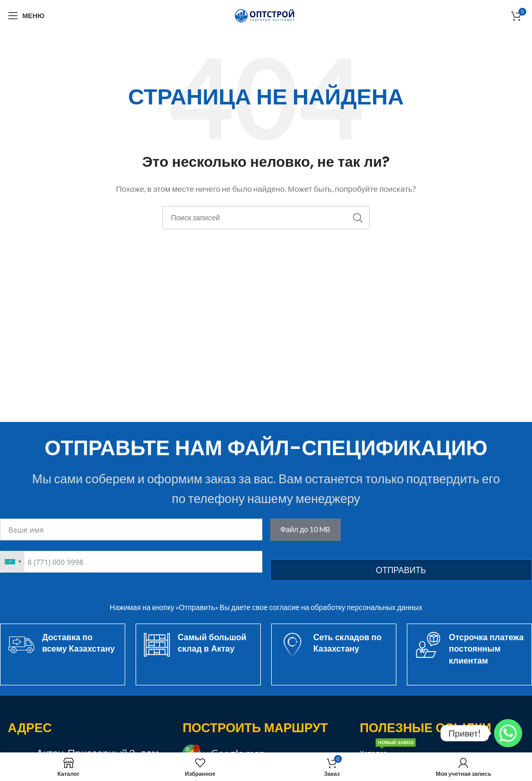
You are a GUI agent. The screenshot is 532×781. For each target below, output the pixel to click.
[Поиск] (266, 218)
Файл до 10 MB (305, 529)
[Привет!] (508, 733)
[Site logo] (266, 15)
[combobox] (12, 562)
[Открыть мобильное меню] (26, 16)
